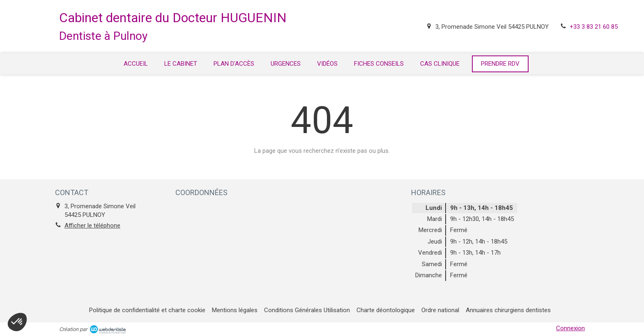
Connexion (570, 328)
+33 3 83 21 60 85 (594, 27)
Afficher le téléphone (92, 226)
